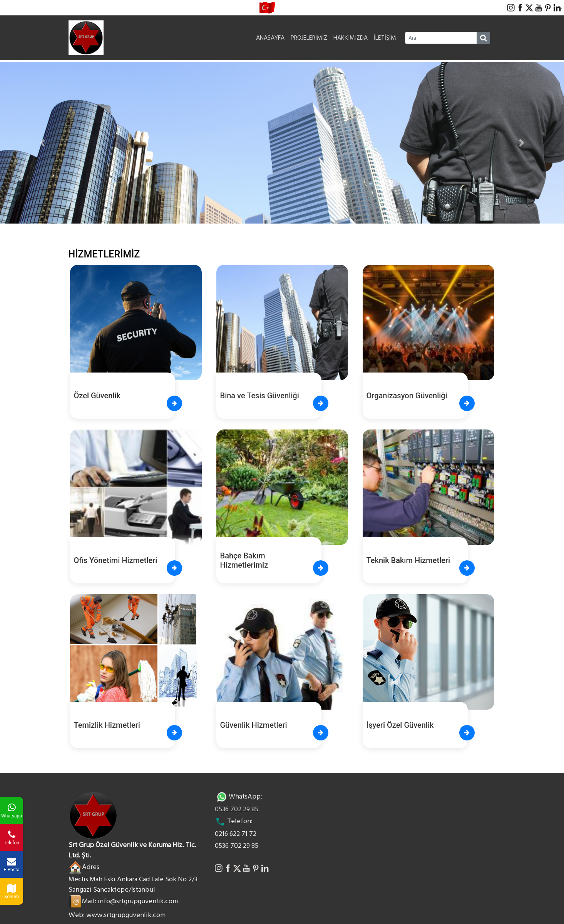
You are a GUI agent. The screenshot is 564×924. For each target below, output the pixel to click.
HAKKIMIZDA (351, 38)
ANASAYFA (270, 38)
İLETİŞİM (385, 38)
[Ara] (441, 38)
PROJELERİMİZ (309, 38)
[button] (42, 143)
